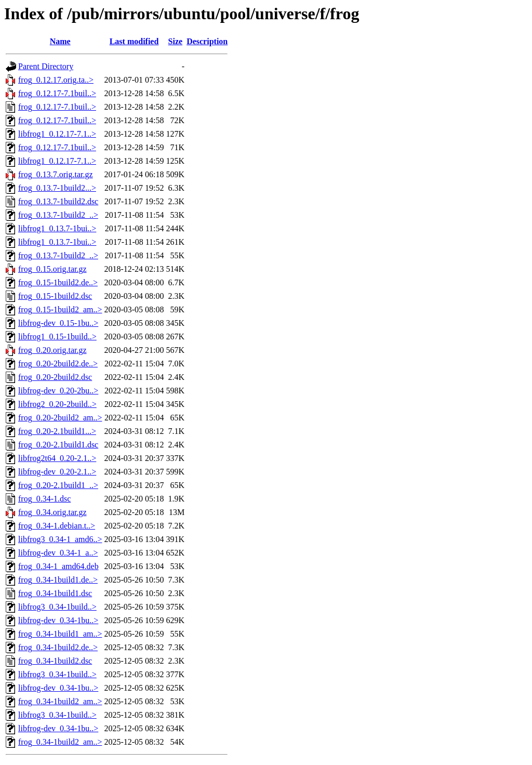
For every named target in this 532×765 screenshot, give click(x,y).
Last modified (134, 41)
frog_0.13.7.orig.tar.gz (56, 174)
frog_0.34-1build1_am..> (60, 634)
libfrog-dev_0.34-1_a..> (58, 553)
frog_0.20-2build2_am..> (60, 418)
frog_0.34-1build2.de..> (58, 647)
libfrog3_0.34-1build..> (57, 607)
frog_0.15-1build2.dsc (55, 296)
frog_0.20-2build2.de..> (58, 364)
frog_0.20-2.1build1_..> (58, 485)
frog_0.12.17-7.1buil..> (57, 93)
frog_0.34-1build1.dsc (55, 593)
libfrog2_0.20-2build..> (57, 404)
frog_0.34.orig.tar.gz (52, 512)
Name (60, 41)
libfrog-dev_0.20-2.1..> (57, 472)
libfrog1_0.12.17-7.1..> (57, 134)
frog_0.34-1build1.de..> (58, 580)
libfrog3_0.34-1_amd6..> (60, 539)
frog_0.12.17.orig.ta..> (56, 80)
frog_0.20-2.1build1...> (57, 431)
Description (207, 41)
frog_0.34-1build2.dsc (55, 661)
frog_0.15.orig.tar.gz (52, 269)
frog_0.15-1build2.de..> (58, 282)
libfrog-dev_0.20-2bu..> (58, 391)
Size (176, 41)
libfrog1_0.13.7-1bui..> (57, 228)
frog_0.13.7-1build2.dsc (58, 201)
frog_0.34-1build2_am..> (60, 701)
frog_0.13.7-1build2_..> (58, 215)
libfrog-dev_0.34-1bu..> (58, 620)
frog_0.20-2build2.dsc (55, 377)
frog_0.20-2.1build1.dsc (58, 445)
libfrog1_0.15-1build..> (57, 337)
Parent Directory (46, 66)
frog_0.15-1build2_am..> (60, 309)
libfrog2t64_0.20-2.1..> (57, 458)
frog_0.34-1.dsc (44, 499)
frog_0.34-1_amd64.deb (58, 566)
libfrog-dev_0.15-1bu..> (58, 323)
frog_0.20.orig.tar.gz (52, 350)
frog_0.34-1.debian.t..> (57, 526)
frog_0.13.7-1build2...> (57, 188)
